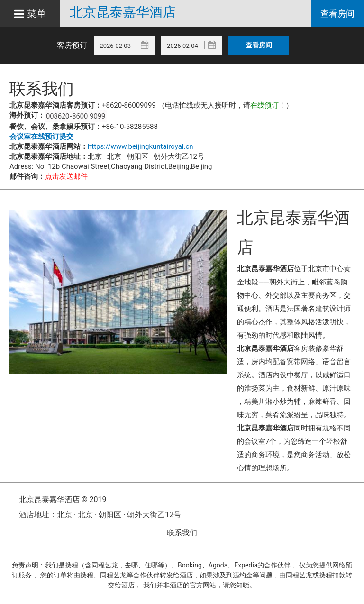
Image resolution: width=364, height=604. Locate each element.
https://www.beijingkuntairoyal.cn (141, 146)
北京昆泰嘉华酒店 (123, 12)
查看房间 (337, 14)
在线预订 (264, 105)
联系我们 (182, 533)
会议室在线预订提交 (41, 137)
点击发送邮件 (66, 176)
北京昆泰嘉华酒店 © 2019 (63, 499)
